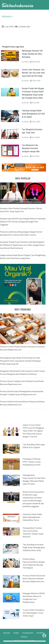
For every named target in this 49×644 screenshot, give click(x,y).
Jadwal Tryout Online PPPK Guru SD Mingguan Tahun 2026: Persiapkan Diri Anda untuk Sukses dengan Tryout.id (33, 431)
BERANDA (7, 16)
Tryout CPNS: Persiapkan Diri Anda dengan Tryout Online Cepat (33, 613)
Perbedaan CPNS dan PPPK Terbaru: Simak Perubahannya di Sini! (32, 462)
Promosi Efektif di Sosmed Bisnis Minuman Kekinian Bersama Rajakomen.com (34, 578)
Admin (26, 62)
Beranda (7, 633)
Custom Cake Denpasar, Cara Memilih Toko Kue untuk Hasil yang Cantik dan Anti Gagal (33, 73)
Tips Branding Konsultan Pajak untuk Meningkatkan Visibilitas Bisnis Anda (34, 547)
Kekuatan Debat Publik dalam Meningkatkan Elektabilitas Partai (32, 517)
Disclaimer (41, 633)
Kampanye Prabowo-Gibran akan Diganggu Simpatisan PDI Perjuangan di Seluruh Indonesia (21, 201)
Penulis (26, 81)
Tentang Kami (28, 633)
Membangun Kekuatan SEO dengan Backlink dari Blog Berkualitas (32, 54)
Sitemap (24, 637)
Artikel (16, 633)
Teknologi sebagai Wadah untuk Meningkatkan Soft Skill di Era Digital (33, 114)
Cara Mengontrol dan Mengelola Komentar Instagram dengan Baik (31, 148)
